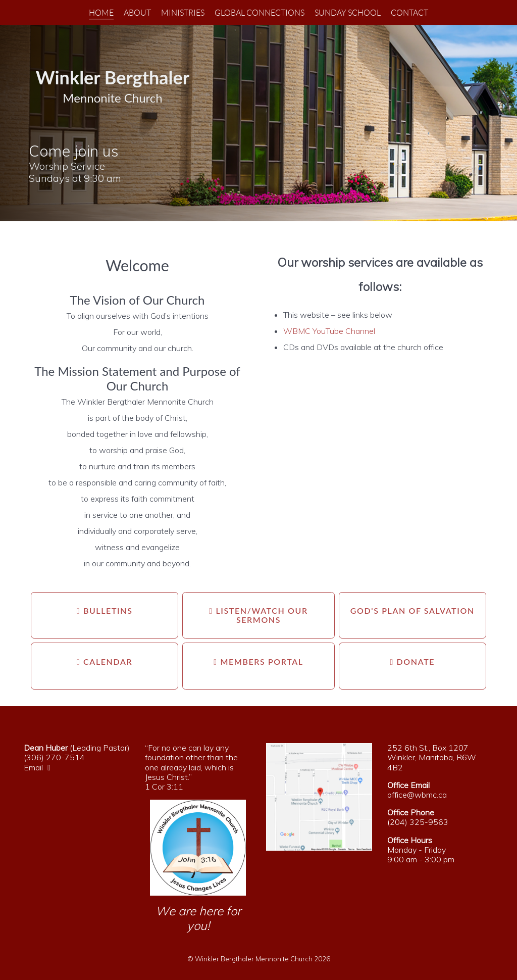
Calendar (105, 661)
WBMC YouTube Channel (329, 331)
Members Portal (258, 661)
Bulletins (105, 610)
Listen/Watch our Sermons (258, 615)
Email (40, 767)
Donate (413, 661)
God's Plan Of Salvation (412, 610)
